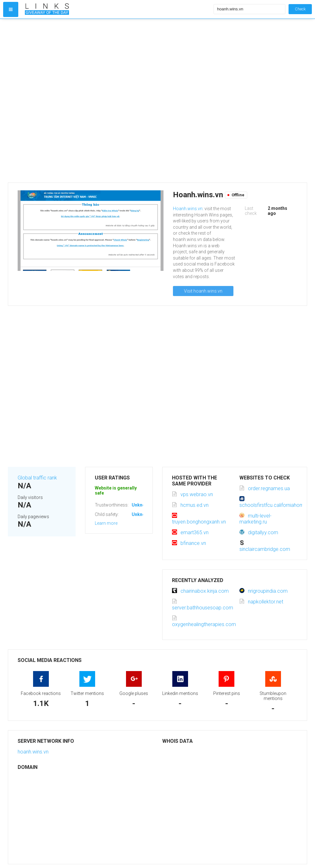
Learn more (106, 523)
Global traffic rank (37, 478)
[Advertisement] (77, 101)
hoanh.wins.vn (33, 752)
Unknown (141, 505)
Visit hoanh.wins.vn (203, 291)
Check (300, 9)
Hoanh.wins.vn (188, 209)
